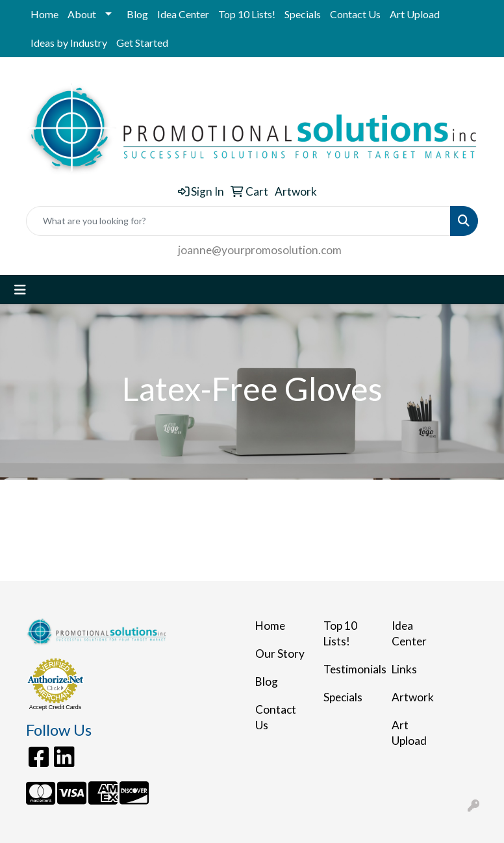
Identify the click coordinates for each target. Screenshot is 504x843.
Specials (303, 14)
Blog (137, 14)
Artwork (413, 697)
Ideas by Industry (69, 43)
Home (44, 14)
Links (404, 669)
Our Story (280, 654)
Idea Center (183, 14)
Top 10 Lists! (247, 14)
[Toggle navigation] (20, 290)
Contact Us (355, 14)
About (82, 14)
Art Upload (415, 14)
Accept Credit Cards (56, 707)
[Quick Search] (238, 221)
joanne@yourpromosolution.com (260, 250)
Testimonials (350, 669)
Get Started (142, 43)
